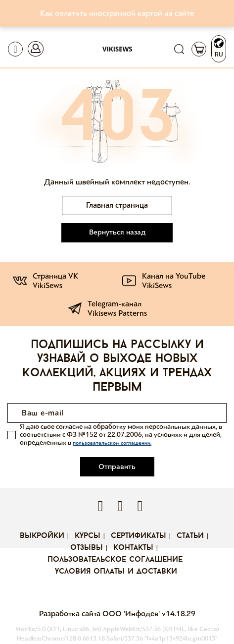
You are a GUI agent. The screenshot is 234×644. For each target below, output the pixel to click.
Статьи (190, 536)
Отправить (117, 467)
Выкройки (42, 536)
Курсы (88, 536)
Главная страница (117, 205)
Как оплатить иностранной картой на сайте (117, 13)
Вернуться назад (117, 232)
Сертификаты (139, 536)
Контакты (133, 548)
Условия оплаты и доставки (116, 572)
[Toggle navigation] (15, 49)
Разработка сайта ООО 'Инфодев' (100, 614)
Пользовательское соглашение (115, 560)
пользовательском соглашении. (112, 443)
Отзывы (87, 548)
